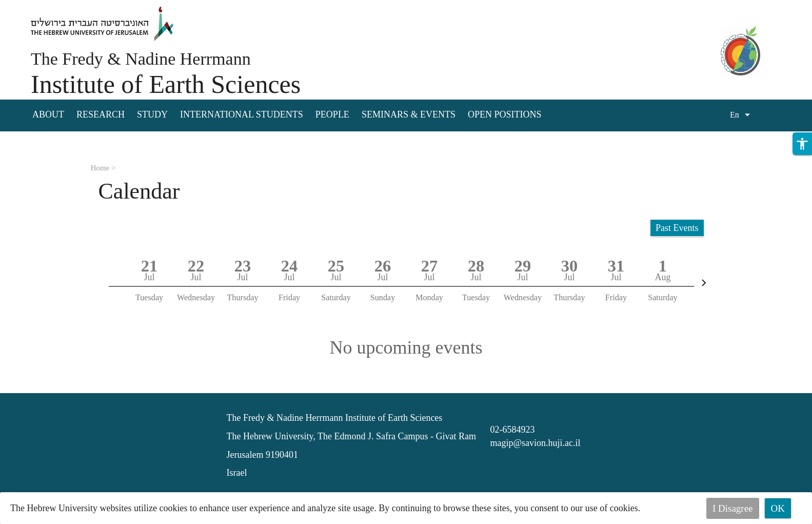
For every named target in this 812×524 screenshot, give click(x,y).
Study (152, 114)
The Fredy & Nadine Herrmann (141, 59)
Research (101, 114)
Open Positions (505, 114)
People (332, 114)
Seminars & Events (409, 114)
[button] (802, 144)
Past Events (677, 228)
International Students (242, 114)
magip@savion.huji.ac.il (535, 443)
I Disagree (733, 508)
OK (778, 508)
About (48, 114)
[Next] (704, 283)
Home (100, 168)
